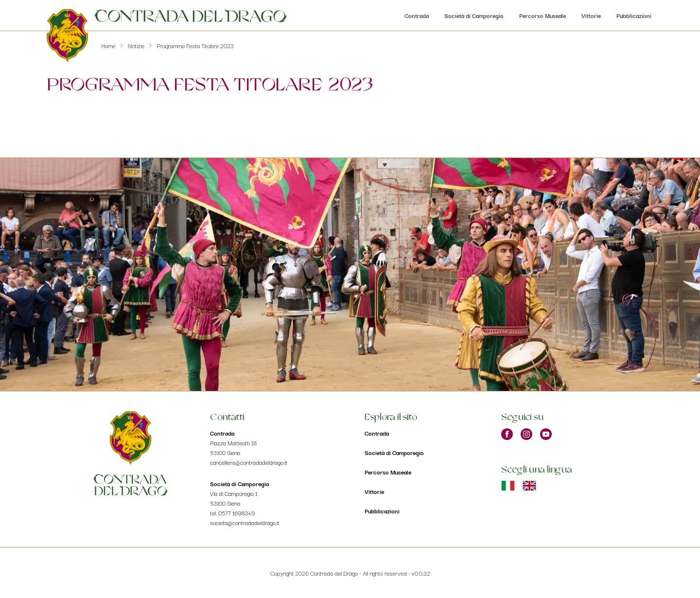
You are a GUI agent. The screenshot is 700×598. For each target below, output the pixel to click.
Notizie (136, 45)
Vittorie (591, 15)
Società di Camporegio (474, 15)
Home (108, 45)
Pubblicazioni (634, 15)
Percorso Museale (542, 15)
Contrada (417, 15)
